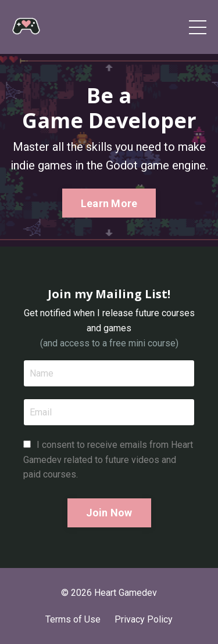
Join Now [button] (109, 513)
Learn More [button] (109, 203)
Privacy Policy (144, 619)
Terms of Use (73, 619)
